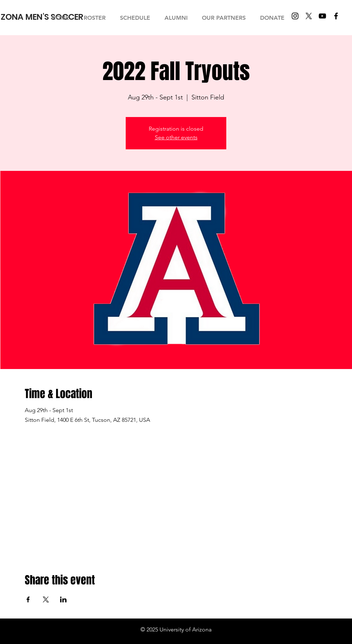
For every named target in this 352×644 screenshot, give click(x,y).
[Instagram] (295, 16)
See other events (176, 137)
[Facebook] (336, 16)
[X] (309, 16)
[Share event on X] (46, 599)
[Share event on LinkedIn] (63, 599)
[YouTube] (322, 16)
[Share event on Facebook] (28, 599)
